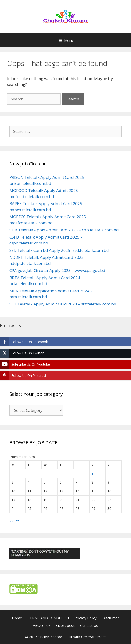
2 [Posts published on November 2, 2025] (108, 474)
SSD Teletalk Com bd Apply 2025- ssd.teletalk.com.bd (59, 250)
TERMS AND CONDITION (48, 618)
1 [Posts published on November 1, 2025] (92, 474)
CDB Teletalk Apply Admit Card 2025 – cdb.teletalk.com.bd (64, 230)
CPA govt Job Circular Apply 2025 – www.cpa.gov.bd (57, 270)
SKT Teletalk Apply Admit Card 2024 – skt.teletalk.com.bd (63, 304)
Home (17, 618)
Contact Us (89, 625)
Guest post (65, 625)
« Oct (14, 521)
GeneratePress (94, 637)
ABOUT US (42, 625)
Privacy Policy (86, 618)
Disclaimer (111, 618)
